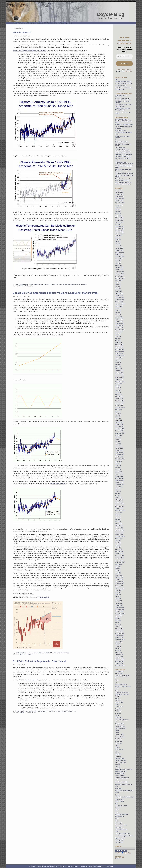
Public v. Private (119, 801)
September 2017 (120, 330)
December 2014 (119, 401)
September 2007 (120, 588)
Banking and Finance (121, 684)
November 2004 (119, 661)
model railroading (120, 775)
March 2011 (118, 498)
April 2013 (118, 444)
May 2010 (118, 519)
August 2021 (118, 235)
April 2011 (118, 495)
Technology (118, 823)
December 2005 (119, 633)
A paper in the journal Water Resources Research (30, 51)
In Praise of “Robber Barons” (123, 156)
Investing (117, 765)
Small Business (119, 816)
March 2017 (118, 343)
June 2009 (118, 543)
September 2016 (120, 356)
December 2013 (119, 427)
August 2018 (118, 306)
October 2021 (119, 231)
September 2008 (120, 562)
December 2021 (119, 227)
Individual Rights (120, 758)
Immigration (118, 754)
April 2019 (118, 289)
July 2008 (118, 567)
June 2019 (118, 285)
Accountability (119, 674)
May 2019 (118, 287)
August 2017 (118, 332)
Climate (21, 286)
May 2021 (118, 242)
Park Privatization (43, 23)
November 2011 (119, 480)
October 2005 (119, 637)
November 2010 (119, 506)
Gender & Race (119, 735)
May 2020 (118, 261)
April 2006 (118, 625)
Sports (117, 819)
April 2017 (118, 341)
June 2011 (118, 491)
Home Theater (119, 750)
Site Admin (118, 859)
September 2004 (120, 665)
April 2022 (118, 224)
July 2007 (118, 592)
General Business (120, 737)
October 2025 (119, 201)
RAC (52, 711)
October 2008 (119, 560)
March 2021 (118, 246)
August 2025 (118, 205)
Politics (117, 793)
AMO (18, 284)
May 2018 (118, 313)
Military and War (120, 773)
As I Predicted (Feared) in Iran (124, 84)
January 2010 (119, 528)
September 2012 (120, 459)
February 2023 (119, 222)
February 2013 (119, 448)
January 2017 (119, 347)
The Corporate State (121, 825)
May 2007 (118, 597)
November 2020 (119, 252)
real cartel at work (32, 680)
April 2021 (118, 244)
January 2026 (119, 194)
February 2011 (119, 500)
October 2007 (119, 586)
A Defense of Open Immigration (124, 125)
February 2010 (119, 526)
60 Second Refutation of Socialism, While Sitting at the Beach (123, 121)
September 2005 (120, 640)
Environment (118, 717)
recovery (59, 284)
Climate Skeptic (24, 23)
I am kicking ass (43, 597)
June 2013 (118, 440)
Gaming (117, 730)
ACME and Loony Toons (122, 676)
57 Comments (29, 654)
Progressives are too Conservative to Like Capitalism (124, 163)
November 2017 (119, 325)
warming (67, 653)
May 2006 (118, 622)
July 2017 (118, 334)
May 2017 (118, 338)
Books (117, 690)
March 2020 (118, 265)
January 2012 (119, 476)
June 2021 (118, 239)
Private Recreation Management (124, 797)
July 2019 (118, 282)
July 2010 (118, 515)
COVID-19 (118, 700)
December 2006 (119, 607)
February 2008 (119, 577)
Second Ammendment (121, 814)
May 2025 (118, 211)
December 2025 (119, 196)
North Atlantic (34, 284)
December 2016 (119, 349)
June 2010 (118, 517)
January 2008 (119, 579)
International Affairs (120, 760)
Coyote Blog (111, 14)
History (117, 745)
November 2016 (119, 351)
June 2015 (118, 388)
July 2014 (118, 412)
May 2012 (118, 467)
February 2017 (119, 345)
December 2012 (119, 452)
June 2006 (118, 620)
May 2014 (118, 416)
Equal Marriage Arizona (122, 720)
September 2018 (120, 304)
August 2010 (118, 513)
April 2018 (118, 315)
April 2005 (118, 650)
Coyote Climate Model (32, 653)
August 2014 (118, 409)
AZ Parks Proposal (58, 23)
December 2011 (119, 478)
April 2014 (118, 418)
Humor (117, 752)
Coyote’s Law (119, 140)
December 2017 (119, 323)
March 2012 (118, 472)
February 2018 (119, 319)
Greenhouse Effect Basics (122, 99)
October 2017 (119, 328)
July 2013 (118, 437)
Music (117, 780)
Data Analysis (119, 707)
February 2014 (119, 422)
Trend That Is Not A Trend (122, 834)
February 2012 (119, 474)
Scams (117, 810)
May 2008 (118, 571)
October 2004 (119, 663)
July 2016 (118, 360)
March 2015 (118, 394)
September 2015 (120, 381)
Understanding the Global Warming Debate (122, 109)
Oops (116, 79)
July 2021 (118, 237)
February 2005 (119, 655)
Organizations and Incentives (123, 784)
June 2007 (118, 594)
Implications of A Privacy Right (124, 154)
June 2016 (118, 362)
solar (54, 653)
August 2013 (118, 435)
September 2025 (120, 203)
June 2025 (118, 209)
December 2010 (119, 504)
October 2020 (119, 255)
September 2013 (120, 433)
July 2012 (118, 463)
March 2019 (118, 291)
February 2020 (119, 267)
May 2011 (118, 493)
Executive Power (120, 724)
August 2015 (118, 384)
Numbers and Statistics (122, 782)
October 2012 (119, 457)
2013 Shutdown (119, 671)
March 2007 (118, 601)
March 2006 (118, 627)
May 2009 (118, 545)
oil (41, 711)
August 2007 (118, 590)
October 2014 (119, 405)
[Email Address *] (124, 56)
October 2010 (119, 508)
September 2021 (120, 233)
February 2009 (119, 551)
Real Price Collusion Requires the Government (39, 661)
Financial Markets (120, 726)
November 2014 (119, 403)
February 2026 (119, 192)
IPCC (43, 653)
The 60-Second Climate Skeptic (124, 173)
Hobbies (117, 748)
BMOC (33, 23)
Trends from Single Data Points (124, 836)
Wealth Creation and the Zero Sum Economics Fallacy (123, 180)
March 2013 (118, 446)
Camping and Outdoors (122, 692)
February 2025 (119, 218)
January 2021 (119, 250)
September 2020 (120, 257)
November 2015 (119, 377)
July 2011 (118, 489)
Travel (117, 831)
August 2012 (118, 461)
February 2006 (119, 629)
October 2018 (119, 302)
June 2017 (118, 336)
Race (116, 803)
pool (44, 711)
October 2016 (119, 353)
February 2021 (119, 248)
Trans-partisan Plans (121, 829)
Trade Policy (118, 827)
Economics (22, 713)
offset (47, 653)
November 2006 (119, 610)
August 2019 (118, 280)
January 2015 (119, 399)
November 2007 (119, 584)
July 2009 (118, 541)
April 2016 (118, 366)
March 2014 (118, 420)
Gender (117, 732)
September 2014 (120, 407)
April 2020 (118, 263)
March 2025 (118, 216)
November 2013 (119, 429)
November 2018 (119, 300)
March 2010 (118, 523)
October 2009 (119, 534)
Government (29, 711)
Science (117, 812)
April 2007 (118, 599)
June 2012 (118, 465)
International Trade (120, 763)
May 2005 (118, 648)
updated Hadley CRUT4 (57, 484)
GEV (21, 284)
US (74, 711)
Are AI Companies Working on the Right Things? (124, 89)
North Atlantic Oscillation (46, 284)
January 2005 (119, 657)
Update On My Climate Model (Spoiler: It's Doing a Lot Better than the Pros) (55, 293)
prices (48, 711)
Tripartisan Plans (120, 838)
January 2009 (119, 554)
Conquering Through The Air (123, 81)
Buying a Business (120, 130)
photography (118, 788)
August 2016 (118, 358)
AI (115, 678)
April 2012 (118, 470)
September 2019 (120, 278)
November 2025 (119, 199)
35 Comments (29, 286)
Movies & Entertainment (122, 778)
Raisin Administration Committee (63, 711)
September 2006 (120, 614)
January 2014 (119, 424)
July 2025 (118, 207)
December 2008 (119, 556)
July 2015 (118, 386)
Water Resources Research (79, 284)
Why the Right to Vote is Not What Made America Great (123, 183)
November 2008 (119, 558)
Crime (117, 705)
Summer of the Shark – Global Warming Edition (124, 105)
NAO (28, 284)
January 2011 (119, 502)
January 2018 (119, 321)
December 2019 (119, 272)
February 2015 (119, 397)
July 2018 (118, 308)
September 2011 (120, 485)
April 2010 (118, 521)
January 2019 (119, 295)
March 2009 (118, 549)
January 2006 (119, 631)
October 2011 (119, 483)
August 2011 (118, 487)
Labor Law (118, 767)
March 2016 (118, 369)
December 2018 (119, 297)
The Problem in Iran (121, 86)
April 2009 (118, 547)
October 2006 (119, 612)
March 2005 (118, 653)
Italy (24, 284)
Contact (69, 23)
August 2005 (118, 642)
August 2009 (118, 539)
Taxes (117, 821)
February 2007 (119, 603)
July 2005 (118, 644)
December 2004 (119, 659)
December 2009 (119, 530)
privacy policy (120, 71)
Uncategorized (119, 840)
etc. (116, 722)
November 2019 (119, 274)
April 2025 (118, 214)
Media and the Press (121, 771)
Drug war (118, 709)
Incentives (118, 756)
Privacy (117, 795)
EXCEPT (22, 711)
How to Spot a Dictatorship (123, 152)
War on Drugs (119, 842)
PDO (55, 284)
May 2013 (118, 442)
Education (118, 713)
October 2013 (119, 431)
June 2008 (118, 569)
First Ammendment (120, 728)
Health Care (118, 743)
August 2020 (118, 259)
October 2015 (119, 379)
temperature (66, 284)
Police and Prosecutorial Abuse (124, 791)
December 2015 (119, 375)
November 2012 (119, 455)
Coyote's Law (119, 702)
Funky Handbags (120, 148)
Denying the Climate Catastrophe (121, 96)
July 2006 (118, 618)
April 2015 (118, 392)
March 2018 (118, 317)
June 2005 (118, 646)
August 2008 (118, 564)
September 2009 (120, 536)
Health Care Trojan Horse (122, 150)
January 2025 (119, 220)
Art (116, 682)
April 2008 (118, 573)
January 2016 (119, 373)
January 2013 (119, 450)
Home (15, 23)
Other (116, 786)
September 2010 (120, 511)
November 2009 (119, 532)
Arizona (117, 680)
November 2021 (119, 229)
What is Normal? (22, 33)
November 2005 (119, 635)
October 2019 (119, 276)
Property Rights (119, 799)
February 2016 (119, 371)
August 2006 (118, 616)
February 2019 (119, 293)
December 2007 (119, 582)
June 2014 (118, 414)
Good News (118, 739)
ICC (40, 653)
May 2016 (118, 364)
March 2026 (118, 190)
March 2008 (118, 575)
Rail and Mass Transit (121, 806)
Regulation (118, 808)
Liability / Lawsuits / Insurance (124, 769)
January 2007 (119, 605)
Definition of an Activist (121, 142)
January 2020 (119, 270)
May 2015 (118, 390)
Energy (117, 715)
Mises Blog (37, 711)
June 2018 (118, 310)
